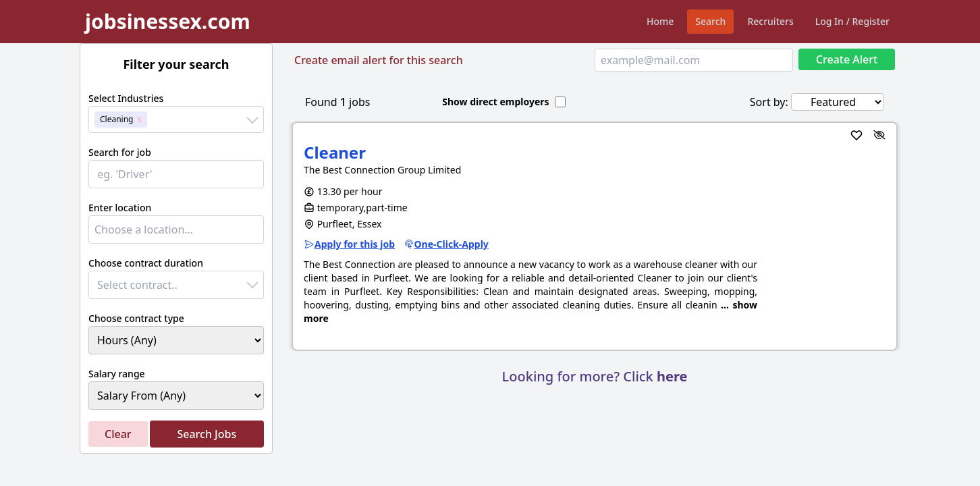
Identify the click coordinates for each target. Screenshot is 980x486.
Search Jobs (207, 434)
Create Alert (847, 59)
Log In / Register (852, 21)
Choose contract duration (146, 263)
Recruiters (770, 21)
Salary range (117, 374)
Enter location (120, 208)
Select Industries (126, 98)
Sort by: (769, 102)
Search (710, 21)
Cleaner (335, 152)
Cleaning (117, 119)
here (672, 376)
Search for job (120, 152)
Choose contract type (136, 318)
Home (660, 21)
